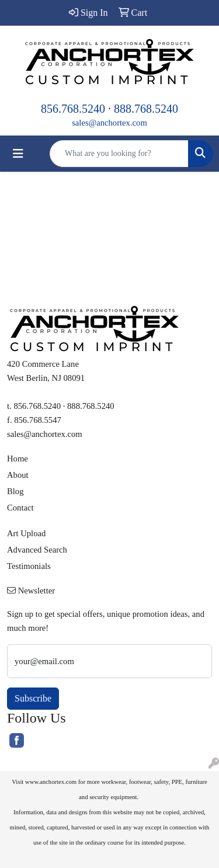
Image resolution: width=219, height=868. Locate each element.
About (18, 475)
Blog (15, 491)
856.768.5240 (73, 109)
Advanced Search (37, 550)
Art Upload (26, 533)
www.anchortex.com (51, 782)
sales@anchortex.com (109, 123)
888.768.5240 (146, 109)
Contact (20, 508)
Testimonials (29, 566)
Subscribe (33, 698)
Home (18, 459)
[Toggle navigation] (18, 154)
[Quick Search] (119, 154)
